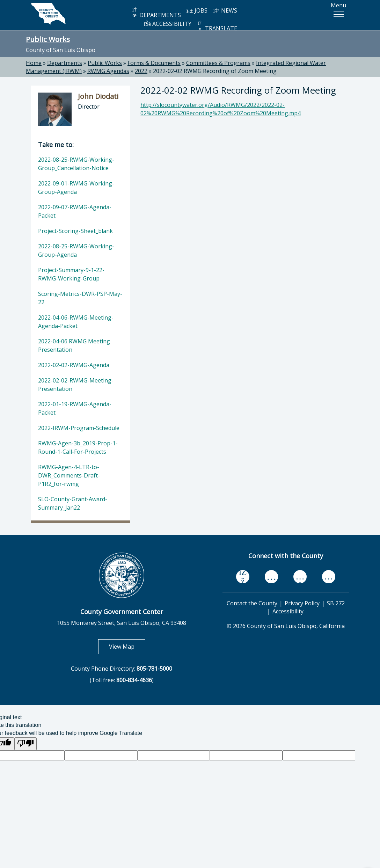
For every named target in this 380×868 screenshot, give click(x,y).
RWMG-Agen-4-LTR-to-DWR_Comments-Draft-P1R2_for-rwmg (69, 475)
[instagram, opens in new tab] (329, 577)
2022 (141, 71)
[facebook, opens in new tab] (243, 577)
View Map (127, 646)
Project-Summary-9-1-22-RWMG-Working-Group (71, 274)
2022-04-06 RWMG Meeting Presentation (74, 345)
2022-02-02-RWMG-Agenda (74, 365)
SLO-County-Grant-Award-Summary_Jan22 (73, 503)
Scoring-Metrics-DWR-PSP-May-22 (80, 298)
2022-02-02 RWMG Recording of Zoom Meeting (215, 71)
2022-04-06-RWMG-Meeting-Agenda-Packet (76, 322)
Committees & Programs (218, 63)
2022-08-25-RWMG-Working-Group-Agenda (76, 250)
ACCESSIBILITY (168, 24)
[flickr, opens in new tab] (300, 577)
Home (34, 63)
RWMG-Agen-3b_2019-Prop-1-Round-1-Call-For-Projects (78, 447)
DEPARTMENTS (156, 13)
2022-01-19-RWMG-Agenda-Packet (75, 408)
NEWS (225, 10)
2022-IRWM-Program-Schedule (79, 428)
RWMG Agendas (108, 71)
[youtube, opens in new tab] (272, 577)
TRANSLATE (217, 26)
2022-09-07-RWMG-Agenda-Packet (75, 211)
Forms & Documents (154, 63)
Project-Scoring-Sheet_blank (75, 231)
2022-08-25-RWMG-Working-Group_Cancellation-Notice (76, 164)
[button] (338, 14)
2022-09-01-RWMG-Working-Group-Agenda (76, 188)
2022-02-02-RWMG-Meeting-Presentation (76, 385)
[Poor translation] (25, 744)
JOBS (197, 10)
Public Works (48, 39)
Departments (65, 63)
